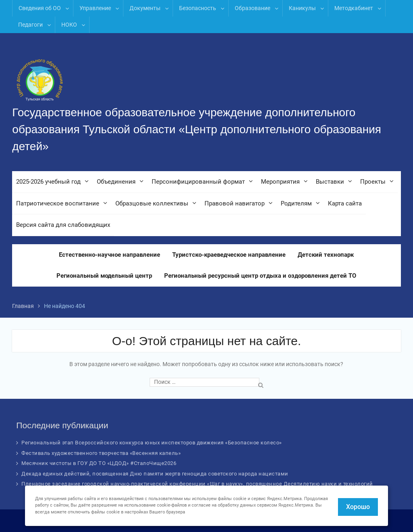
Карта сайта (345, 203)
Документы (145, 8)
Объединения (116, 182)
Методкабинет (354, 8)
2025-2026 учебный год (48, 182)
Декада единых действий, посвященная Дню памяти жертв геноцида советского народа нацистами (155, 474)
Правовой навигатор (235, 203)
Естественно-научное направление (110, 255)
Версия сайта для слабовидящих (63, 225)
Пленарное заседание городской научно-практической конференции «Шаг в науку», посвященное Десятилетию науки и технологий (197, 484)
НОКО (69, 25)
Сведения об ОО (40, 8)
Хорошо (358, 507)
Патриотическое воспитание (58, 203)
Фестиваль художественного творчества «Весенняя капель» (101, 453)
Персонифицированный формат (198, 182)
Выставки (330, 182)
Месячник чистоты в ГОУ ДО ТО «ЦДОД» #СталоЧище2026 (99, 463)
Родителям (296, 203)
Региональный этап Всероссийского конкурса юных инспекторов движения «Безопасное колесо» (152, 443)
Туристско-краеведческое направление (229, 255)
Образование (252, 8)
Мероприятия (280, 182)
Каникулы (302, 8)
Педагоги (30, 25)
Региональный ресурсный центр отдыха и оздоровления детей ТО (260, 276)
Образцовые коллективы (152, 203)
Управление (95, 8)
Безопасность (198, 8)
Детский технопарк (326, 255)
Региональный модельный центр (104, 276)
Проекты (373, 182)
